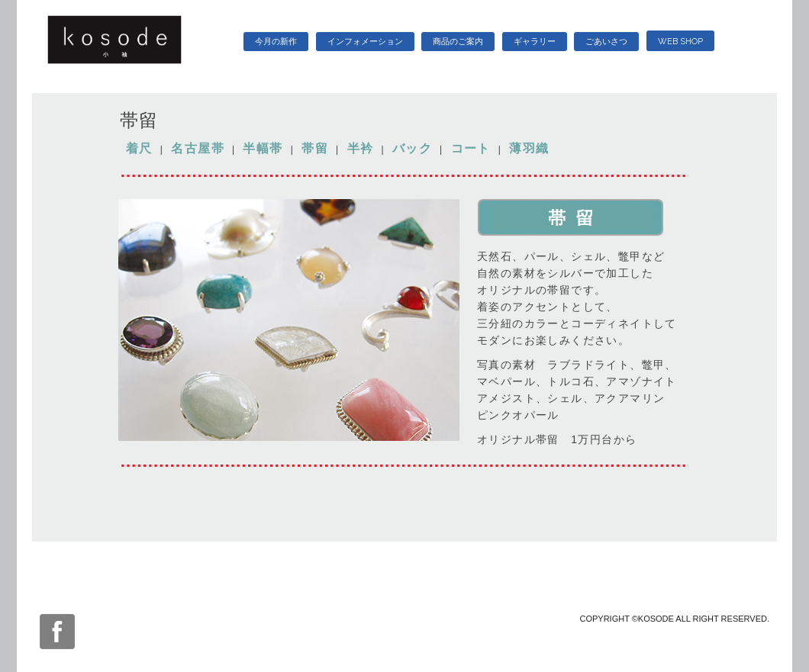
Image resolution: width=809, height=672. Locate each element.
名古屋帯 (198, 148)
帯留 (315, 148)
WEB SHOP (680, 42)
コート (471, 148)
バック (412, 148)
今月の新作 (276, 42)
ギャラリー (535, 42)
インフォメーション (365, 42)
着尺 (139, 148)
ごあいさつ (606, 42)
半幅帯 (263, 148)
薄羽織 (529, 148)
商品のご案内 (458, 42)
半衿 (361, 148)
